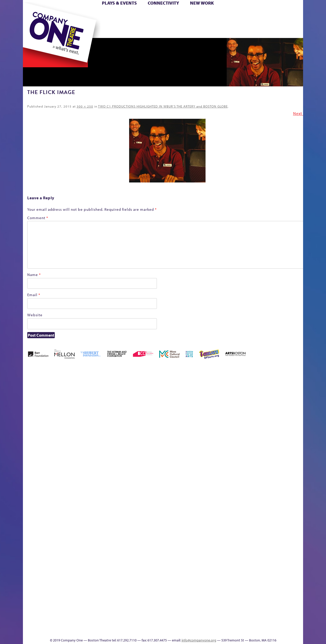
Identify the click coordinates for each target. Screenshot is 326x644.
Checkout (223, 408)
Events (211, 630)
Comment (38, 218)
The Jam (87, 30)
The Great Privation (63, 622)
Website (35, 315)
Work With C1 (114, 622)
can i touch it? (199, 401)
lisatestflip (86, 492)
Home (31, 15)
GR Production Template (267, 401)
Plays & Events (119, 3)
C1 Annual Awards (265, 622)
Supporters (257, 630)
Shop (255, 23)
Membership (97, 492)
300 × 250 (85, 106)
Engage (215, 30)
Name (34, 275)
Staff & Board (264, 485)
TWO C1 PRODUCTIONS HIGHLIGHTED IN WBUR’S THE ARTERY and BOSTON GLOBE (163, 106)
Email (34, 295)
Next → (300, 113)
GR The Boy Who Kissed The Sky (274, 385)
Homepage (32, 492)
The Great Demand (52, 622)
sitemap (141, 30)
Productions (183, 630)
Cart (211, 15)
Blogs (210, 584)
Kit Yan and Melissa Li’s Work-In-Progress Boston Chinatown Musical (64, 454)
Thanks (237, 30)
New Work (202, 3)
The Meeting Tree (94, 622)
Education (256, 408)
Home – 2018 (295, 401)
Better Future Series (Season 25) (126, 393)
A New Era (60, 401)
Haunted (287, 408)
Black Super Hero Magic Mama (157, 393)
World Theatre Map (212, 569)
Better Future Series (104, 401)
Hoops (43, 23)
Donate (247, 15)
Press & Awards (289, 30)
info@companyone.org (199, 640)
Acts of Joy (81, 401)
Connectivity (163, 3)
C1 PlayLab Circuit (212, 515)
